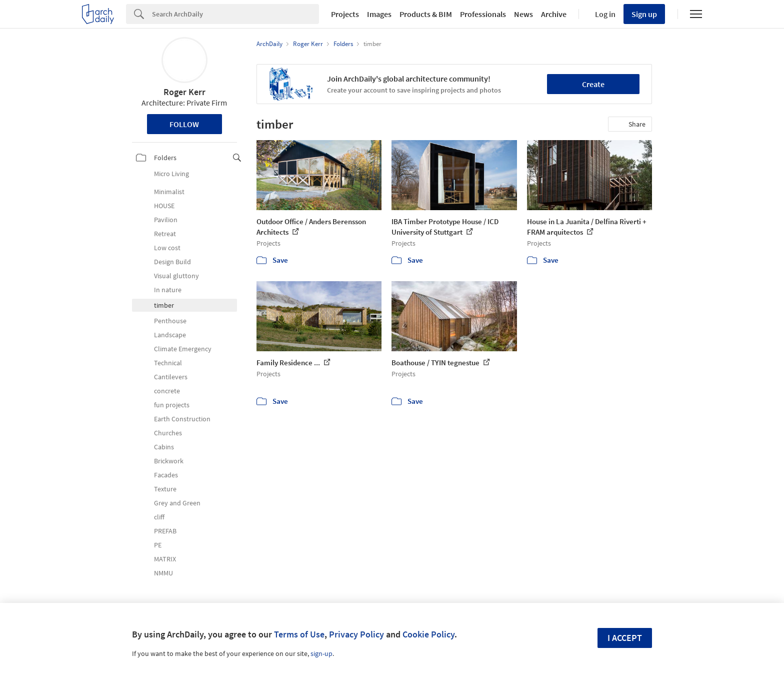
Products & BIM (426, 14)
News (523, 14)
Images (379, 14)
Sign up (644, 14)
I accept (625, 638)
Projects (345, 14)
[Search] (235, 14)
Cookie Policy (428, 634)
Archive (554, 14)
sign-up (321, 653)
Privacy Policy (356, 634)
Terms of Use (299, 634)
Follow (184, 124)
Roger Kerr (184, 92)
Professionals (483, 14)
